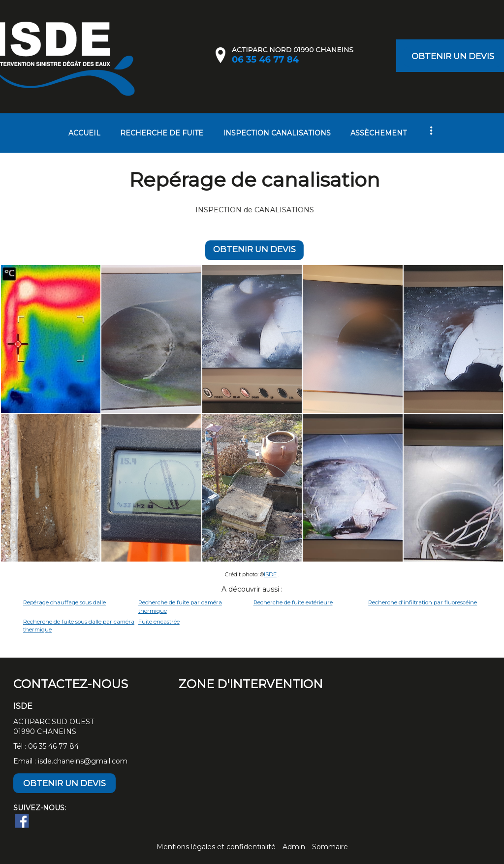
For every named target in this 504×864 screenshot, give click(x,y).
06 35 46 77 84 (53, 746)
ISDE (270, 574)
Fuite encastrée (159, 622)
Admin (294, 847)
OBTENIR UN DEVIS (453, 56)
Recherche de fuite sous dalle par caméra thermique (79, 626)
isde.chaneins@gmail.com (83, 761)
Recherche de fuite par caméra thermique (180, 607)
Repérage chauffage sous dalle (64, 602)
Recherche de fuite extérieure (293, 602)
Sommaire (330, 847)
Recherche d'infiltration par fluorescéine (423, 602)
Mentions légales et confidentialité (216, 847)
